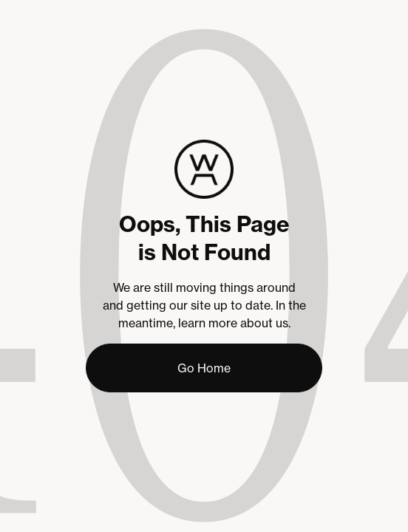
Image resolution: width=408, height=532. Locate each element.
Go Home (204, 368)
